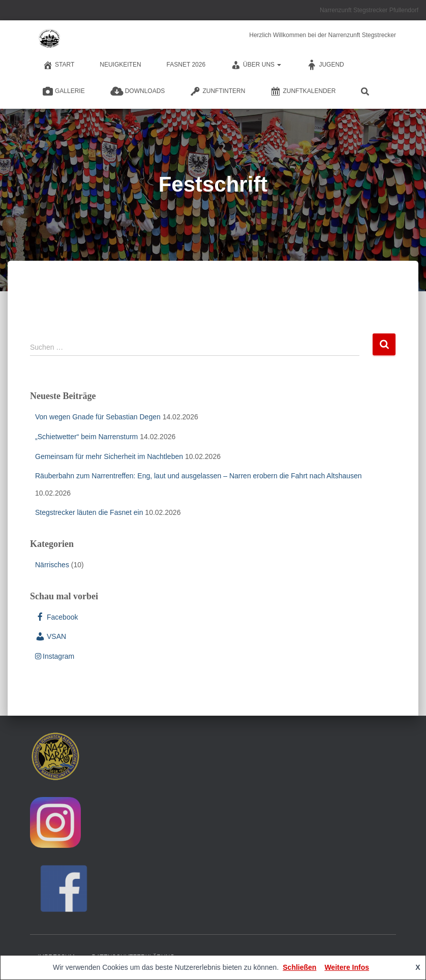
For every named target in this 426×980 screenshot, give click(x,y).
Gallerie (64, 91)
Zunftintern (218, 91)
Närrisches (52, 565)
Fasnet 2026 (186, 65)
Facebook (56, 617)
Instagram (55, 656)
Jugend (325, 65)
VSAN (51, 636)
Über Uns (256, 65)
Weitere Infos (347, 967)
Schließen (299, 967)
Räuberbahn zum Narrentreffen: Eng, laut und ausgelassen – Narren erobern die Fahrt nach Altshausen (199, 476)
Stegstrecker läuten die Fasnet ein (89, 512)
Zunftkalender (303, 91)
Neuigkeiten (120, 65)
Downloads (138, 91)
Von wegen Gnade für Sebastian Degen (98, 417)
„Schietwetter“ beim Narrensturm (86, 437)
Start (58, 65)
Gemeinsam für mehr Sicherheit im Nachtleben (109, 456)
